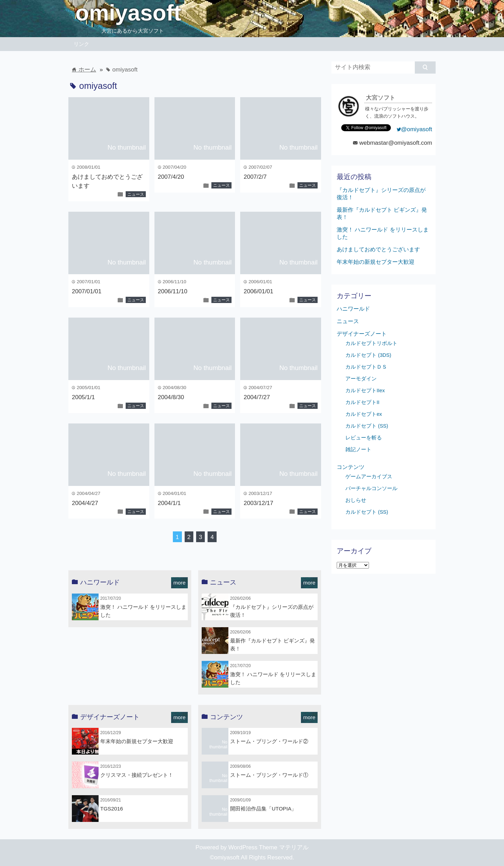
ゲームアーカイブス (369, 477)
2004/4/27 (85, 503)
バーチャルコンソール (371, 488)
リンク (81, 44)
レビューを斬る (364, 438)
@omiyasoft (414, 129)
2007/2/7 (255, 177)
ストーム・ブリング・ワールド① (269, 775)
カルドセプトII (362, 402)
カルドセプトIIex (365, 390)
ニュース (136, 194)
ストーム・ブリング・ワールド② (269, 741)
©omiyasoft (224, 857)
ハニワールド (353, 309)
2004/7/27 (257, 397)
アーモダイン (361, 379)
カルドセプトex (364, 414)
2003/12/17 (258, 503)
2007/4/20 (171, 177)
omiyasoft (128, 13)
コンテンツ (351, 467)
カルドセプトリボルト (371, 343)
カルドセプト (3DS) (368, 355)
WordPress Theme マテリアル (268, 847)
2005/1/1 (83, 397)
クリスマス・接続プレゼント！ (137, 775)
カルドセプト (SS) (367, 426)
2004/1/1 (169, 503)
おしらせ (356, 500)
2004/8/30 (171, 397)
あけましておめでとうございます (378, 249)
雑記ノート (358, 449)
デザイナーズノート (362, 334)
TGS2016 (112, 809)
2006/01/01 (258, 291)
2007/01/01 (87, 291)
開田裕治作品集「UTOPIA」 (263, 809)
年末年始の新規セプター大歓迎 (137, 741)
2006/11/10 (173, 291)
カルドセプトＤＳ (366, 367)
